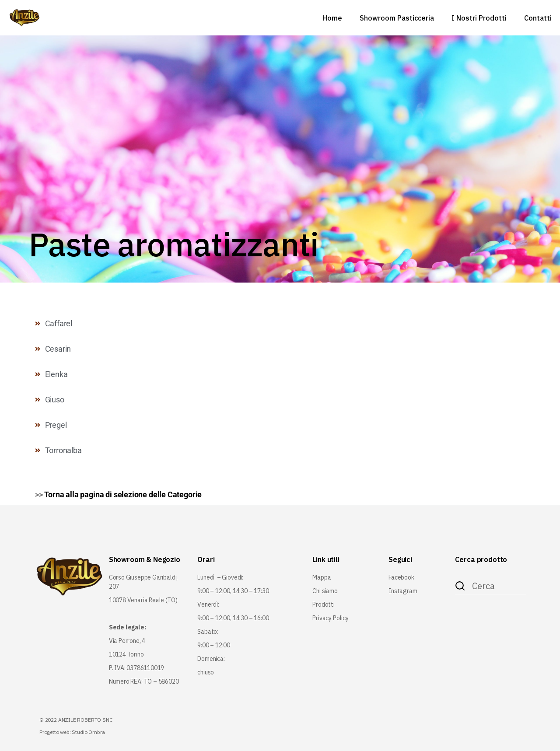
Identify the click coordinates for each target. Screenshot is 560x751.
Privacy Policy (330, 618)
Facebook (401, 577)
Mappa (322, 577)
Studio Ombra (88, 732)
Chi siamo (325, 591)
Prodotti (324, 604)
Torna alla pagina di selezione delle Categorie (123, 494)
